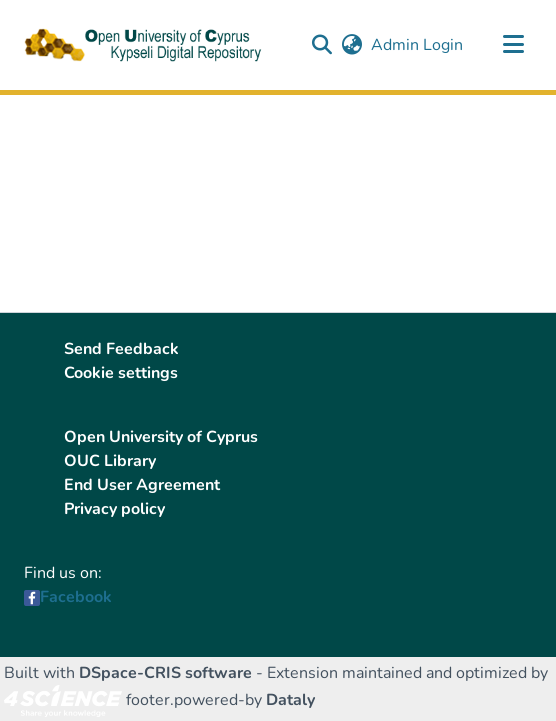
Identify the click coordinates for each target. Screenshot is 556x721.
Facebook (76, 597)
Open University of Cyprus (161, 437)
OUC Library (110, 461)
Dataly (290, 700)
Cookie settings (121, 373)
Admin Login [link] (418, 45)
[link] (63, 700)
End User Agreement (142, 485)
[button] (321, 45)
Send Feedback (121, 349)
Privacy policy (114, 509)
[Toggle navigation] (513, 45)
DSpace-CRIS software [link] (165, 673)
